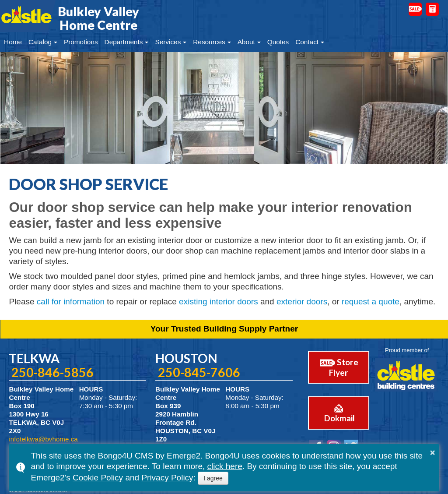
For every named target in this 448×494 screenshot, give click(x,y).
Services (168, 42)
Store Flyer (334, 366)
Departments (124, 42)
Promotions (81, 42)
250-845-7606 (199, 372)
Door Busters (415, 9)
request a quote (371, 302)
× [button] (433, 452)
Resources (209, 42)
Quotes (278, 42)
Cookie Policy (98, 478)
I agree (213, 478)
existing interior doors (219, 302)
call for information (71, 302)
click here (225, 466)
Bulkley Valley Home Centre (98, 18)
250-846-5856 (52, 372)
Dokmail (334, 411)
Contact (307, 42)
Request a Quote (432, 9)
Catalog (40, 42)
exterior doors (302, 302)
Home (13, 42)
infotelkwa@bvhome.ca (43, 439)
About (246, 42)
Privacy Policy (167, 478)
